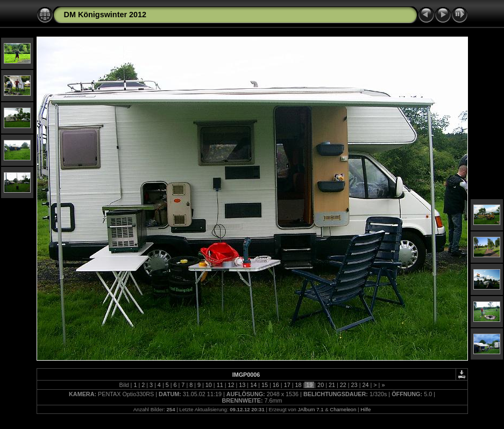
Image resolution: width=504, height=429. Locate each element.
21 (332, 385)
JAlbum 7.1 (310, 409)
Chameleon (343, 409)
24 (365, 385)
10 (209, 385)
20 (321, 385)
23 (354, 385)
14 (253, 385)
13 (242, 385)
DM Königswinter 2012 (105, 15)
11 (220, 385)
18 (298, 385)
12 (231, 385)
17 (287, 385)
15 (265, 385)
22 (343, 385)
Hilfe (365, 409)
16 (276, 385)
